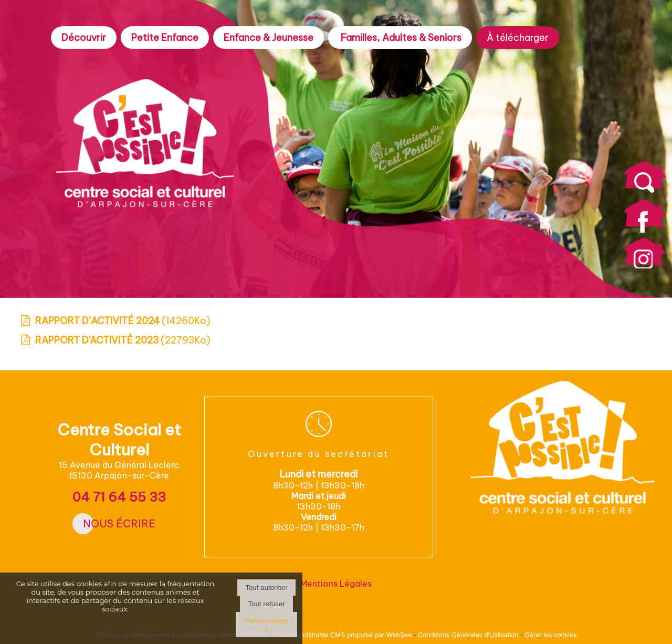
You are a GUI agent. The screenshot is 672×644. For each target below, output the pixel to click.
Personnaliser (266, 625)
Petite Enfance (165, 38)
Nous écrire (119, 523)
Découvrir (84, 38)
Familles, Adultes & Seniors (400, 38)
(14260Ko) (123, 321)
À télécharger (518, 38)
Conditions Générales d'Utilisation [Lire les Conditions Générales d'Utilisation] (468, 635)
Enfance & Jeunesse (269, 38)
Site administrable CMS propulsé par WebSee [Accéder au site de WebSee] (344, 635)
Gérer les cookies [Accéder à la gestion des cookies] (551, 635)
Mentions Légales (336, 584)
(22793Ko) (123, 340)
